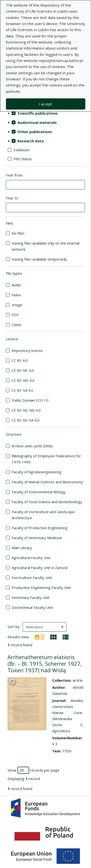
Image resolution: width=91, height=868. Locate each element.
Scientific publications (38, 113)
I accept (45, 104)
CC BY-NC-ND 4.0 (26, 410)
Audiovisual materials (37, 122)
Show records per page (33, 770)
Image (17, 305)
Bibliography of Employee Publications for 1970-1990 (46, 459)
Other (17, 325)
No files (18, 233)
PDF (15, 315)
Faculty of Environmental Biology (39, 492)
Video (16, 295)
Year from (14, 175)
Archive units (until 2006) (32, 446)
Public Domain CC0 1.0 (30, 400)
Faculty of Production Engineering (40, 528)
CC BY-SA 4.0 (22, 390)
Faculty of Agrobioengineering (37, 472)
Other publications (35, 132)
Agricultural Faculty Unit (31, 558)
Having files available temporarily (39, 259)
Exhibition (22, 150)
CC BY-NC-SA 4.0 (26, 420)
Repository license (27, 350)
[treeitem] (45, 113)
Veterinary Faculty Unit (31, 597)
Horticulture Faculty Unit (32, 578)
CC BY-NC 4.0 (23, 370)
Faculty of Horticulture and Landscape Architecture (43, 515)
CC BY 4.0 (20, 360)
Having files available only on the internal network (45, 246)
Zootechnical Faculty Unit (32, 607)
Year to (12, 198)
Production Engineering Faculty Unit (41, 587)
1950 (67, 751)
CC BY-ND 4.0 (23, 380)
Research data (31, 141)
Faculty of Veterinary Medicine (37, 538)
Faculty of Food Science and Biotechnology (47, 502)
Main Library (22, 548)
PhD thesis (23, 159)
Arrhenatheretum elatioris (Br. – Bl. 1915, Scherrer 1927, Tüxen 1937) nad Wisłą (45, 664)
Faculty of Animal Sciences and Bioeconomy (47, 482)
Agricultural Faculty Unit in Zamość (40, 568)
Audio (16, 285)
